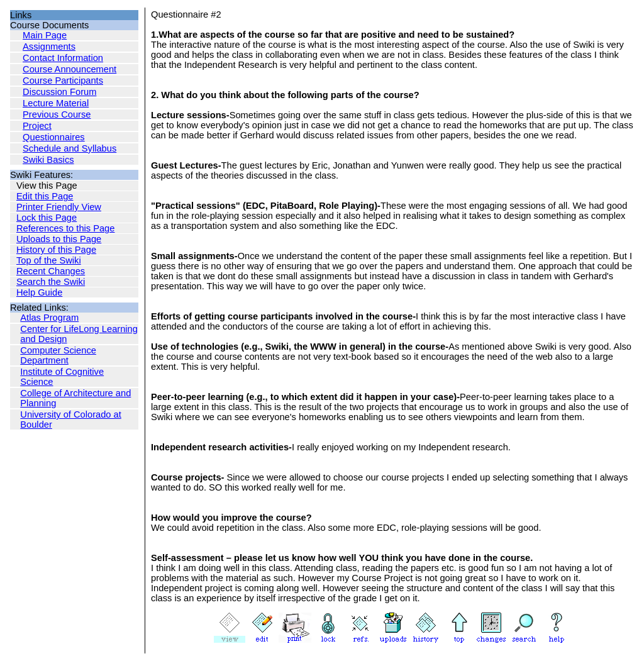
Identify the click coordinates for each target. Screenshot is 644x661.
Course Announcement (69, 69)
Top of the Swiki (49, 260)
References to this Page (65, 228)
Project (37, 126)
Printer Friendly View (59, 207)
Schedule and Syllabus (69, 148)
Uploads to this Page (59, 239)
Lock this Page (47, 218)
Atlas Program (49, 318)
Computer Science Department (58, 355)
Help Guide (39, 292)
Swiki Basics (48, 160)
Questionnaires (54, 137)
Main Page (45, 35)
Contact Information (63, 58)
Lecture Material (56, 103)
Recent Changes (51, 271)
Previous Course (57, 114)
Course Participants (63, 81)
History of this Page (56, 250)
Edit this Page (45, 196)
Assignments (49, 47)
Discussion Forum (59, 92)
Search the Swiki (51, 282)
